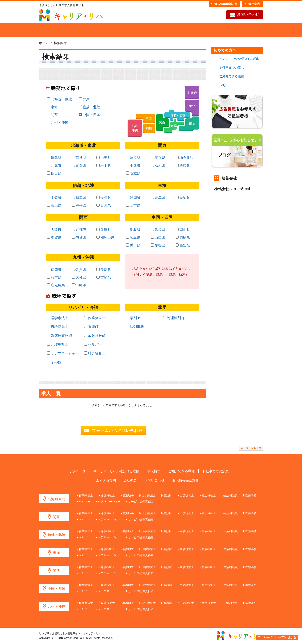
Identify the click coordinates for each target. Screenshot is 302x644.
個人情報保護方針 (185, 480)
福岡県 (54, 270)
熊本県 (54, 277)
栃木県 (158, 165)
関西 (52, 115)
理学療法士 (58, 318)
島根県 (158, 230)
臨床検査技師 (59, 336)
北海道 (54, 165)
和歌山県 (105, 237)
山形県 (104, 158)
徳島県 (183, 237)
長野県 (104, 198)
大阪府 (54, 230)
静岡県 (133, 198)
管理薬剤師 (174, 318)
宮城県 (79, 158)
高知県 (183, 245)
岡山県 (183, 230)
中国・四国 (90, 115)
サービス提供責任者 (141, 502)
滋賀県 (54, 237)
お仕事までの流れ (211, 30)
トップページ (75, 471)
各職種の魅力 (176, 30)
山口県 (158, 237)
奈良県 (79, 237)
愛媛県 (158, 245)
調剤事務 (135, 327)
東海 (52, 107)
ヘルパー (93, 344)
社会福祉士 (95, 353)
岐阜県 (158, 198)
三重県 (133, 205)
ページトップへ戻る (279, 638)
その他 (54, 362)
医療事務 (251, 495)
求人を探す (106, 30)
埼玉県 (133, 158)
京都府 (79, 230)
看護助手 (128, 495)
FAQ (246, 30)
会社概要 (130, 480)
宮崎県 (104, 277)
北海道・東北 (59, 99)
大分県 (79, 277)
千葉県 (133, 165)
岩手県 (104, 165)
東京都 (158, 158)
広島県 (133, 237)
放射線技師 (95, 336)
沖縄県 (79, 285)
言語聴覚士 (58, 327)
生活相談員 (231, 495)
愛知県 (183, 198)
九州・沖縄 (58, 123)
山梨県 (54, 198)
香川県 (133, 245)
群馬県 (183, 165)
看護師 (91, 327)
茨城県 (133, 173)
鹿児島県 (56, 285)
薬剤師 (133, 318)
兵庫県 (104, 230)
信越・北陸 (90, 107)
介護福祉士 (58, 344)
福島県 (54, 158)
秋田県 (54, 173)
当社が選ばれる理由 (71, 30)
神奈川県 (185, 158)
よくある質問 (106, 480)
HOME (46, 30)
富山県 (54, 205)
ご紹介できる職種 (141, 30)
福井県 (79, 205)
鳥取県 (133, 230)
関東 (84, 99)
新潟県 (79, 198)
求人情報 (154, 471)
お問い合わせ (245, 15)
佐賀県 (79, 270)
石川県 (104, 205)
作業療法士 (95, 318)
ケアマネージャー (63, 353)
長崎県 (104, 270)
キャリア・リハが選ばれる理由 (239, 59)
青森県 (79, 165)
